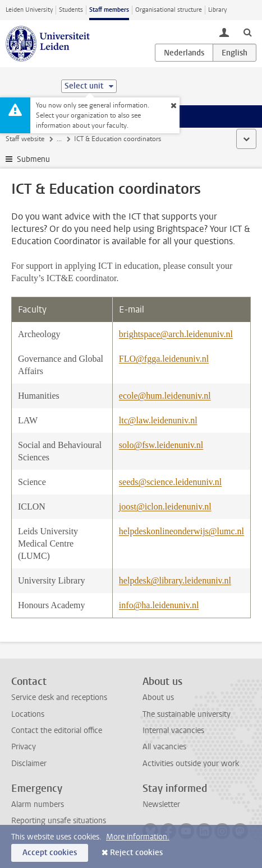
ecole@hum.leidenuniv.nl (165, 396)
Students (71, 10)
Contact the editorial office (57, 731)
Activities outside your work (191, 764)
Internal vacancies (173, 731)
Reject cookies (136, 853)
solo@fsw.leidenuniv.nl (161, 445)
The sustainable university (187, 714)
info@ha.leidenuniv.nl (159, 605)
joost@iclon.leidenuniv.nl (165, 507)
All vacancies (164, 747)
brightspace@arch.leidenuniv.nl (176, 334)
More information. (138, 837)
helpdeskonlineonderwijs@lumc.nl (181, 531)
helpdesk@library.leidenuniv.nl (175, 580)
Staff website (25, 139)
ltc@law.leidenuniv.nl (158, 420)
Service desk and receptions (59, 697)
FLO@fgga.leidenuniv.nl (164, 359)
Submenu (33, 159)
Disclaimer (29, 764)
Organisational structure (169, 10)
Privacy (24, 747)
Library (217, 10)
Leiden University (29, 10)
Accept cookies (50, 853)
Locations (28, 714)
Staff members (109, 10)
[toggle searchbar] (247, 32)
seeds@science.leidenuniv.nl (170, 482)
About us (158, 697)
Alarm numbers (38, 804)
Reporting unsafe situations (59, 821)
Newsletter (161, 804)
